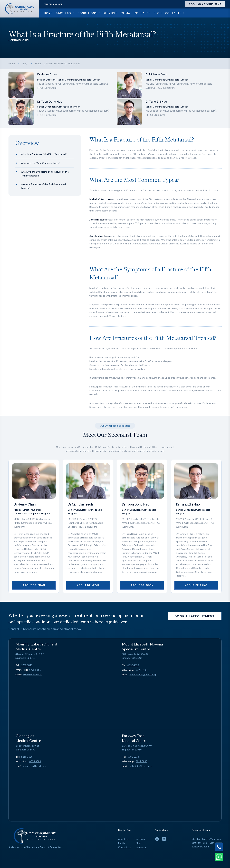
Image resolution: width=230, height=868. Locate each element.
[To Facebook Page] (157, 839)
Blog (25, 63)
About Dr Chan (34, 585)
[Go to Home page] (48, 13)
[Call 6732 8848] (27, 665)
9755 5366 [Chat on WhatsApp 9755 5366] (35, 670)
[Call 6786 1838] (133, 757)
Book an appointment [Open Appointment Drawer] (205, 4)
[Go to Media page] (126, 13)
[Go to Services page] (111, 13)
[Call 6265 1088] (27, 757)
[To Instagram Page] (164, 839)
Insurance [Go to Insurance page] (141, 847)
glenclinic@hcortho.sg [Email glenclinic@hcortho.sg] (35, 766)
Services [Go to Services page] (140, 839)
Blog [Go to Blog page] (138, 843)
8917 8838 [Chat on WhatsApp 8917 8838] (141, 761)
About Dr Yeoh (88, 585)
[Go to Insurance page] (142, 13)
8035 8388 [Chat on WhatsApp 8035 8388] (35, 761)
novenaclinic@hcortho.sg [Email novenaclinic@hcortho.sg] (143, 674)
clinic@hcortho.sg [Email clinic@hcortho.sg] (33, 674)
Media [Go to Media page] (122, 843)
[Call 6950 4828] (133, 665)
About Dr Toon (142, 585)
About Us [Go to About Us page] (123, 839)
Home (12, 63)
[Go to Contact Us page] (175, 13)
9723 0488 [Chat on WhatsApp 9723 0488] (141, 670)
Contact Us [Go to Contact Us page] (124, 847)
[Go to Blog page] (158, 13)
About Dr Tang (196, 585)
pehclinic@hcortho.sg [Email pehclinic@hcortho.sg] (141, 766)
